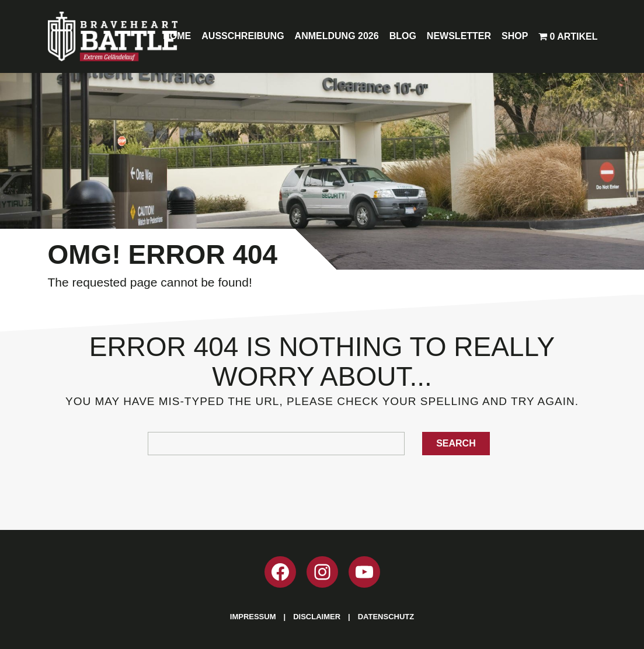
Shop (515, 36)
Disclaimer (317, 617)
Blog (403, 36)
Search (456, 443)
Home (177, 36)
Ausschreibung (243, 36)
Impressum (253, 617)
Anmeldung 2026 (337, 36)
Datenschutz (386, 617)
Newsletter (459, 36)
